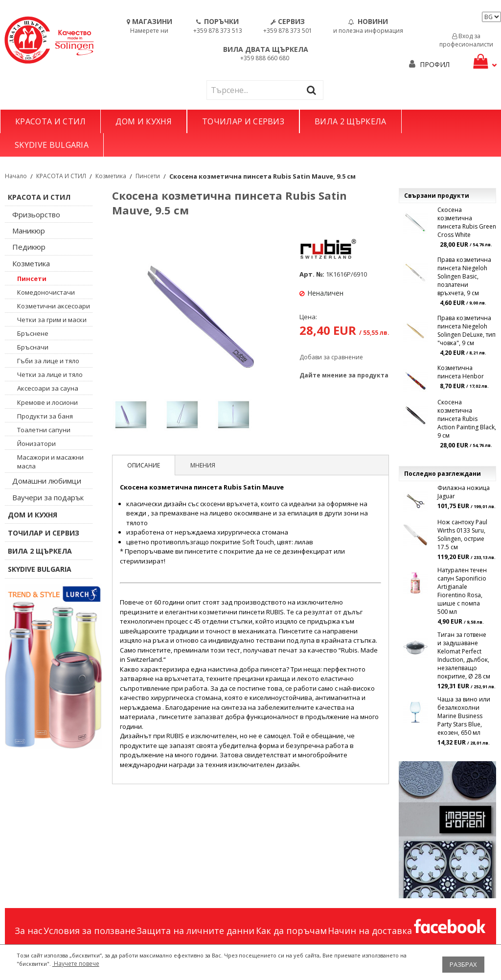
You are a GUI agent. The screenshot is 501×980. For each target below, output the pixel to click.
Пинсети (148, 176)
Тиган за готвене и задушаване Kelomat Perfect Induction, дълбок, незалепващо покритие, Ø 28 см (464, 655)
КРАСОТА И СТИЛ (50, 121)
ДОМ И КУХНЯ (144, 121)
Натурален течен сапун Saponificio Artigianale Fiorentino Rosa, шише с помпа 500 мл (462, 591)
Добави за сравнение (331, 357)
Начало (16, 176)
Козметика (111, 176)
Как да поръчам (291, 931)
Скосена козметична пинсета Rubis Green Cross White (467, 222)
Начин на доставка (370, 931)
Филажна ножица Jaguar (464, 492)
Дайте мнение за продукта (344, 375)
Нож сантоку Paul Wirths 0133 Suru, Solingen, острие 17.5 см (462, 535)
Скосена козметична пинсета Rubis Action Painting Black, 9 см (467, 419)
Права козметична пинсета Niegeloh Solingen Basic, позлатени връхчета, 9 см (464, 276)
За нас (29, 931)
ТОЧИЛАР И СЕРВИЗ (243, 121)
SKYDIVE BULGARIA (52, 145)
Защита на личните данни (195, 931)
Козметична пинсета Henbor (461, 372)
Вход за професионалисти (466, 40)
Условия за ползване (90, 931)
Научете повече (76, 964)
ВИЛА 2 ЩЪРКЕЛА (350, 121)
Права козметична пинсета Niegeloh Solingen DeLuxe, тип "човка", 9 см (467, 330)
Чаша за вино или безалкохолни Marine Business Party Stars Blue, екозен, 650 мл (464, 716)
